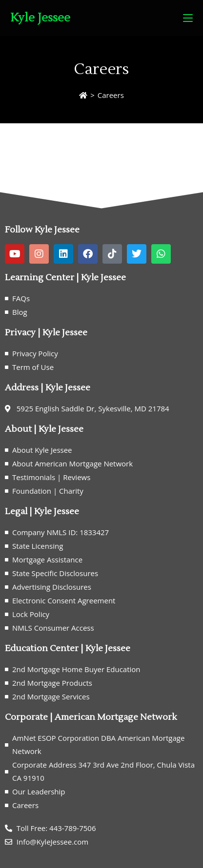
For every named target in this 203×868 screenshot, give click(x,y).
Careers (111, 95)
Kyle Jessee (40, 18)
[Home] (83, 95)
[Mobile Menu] (188, 18)
